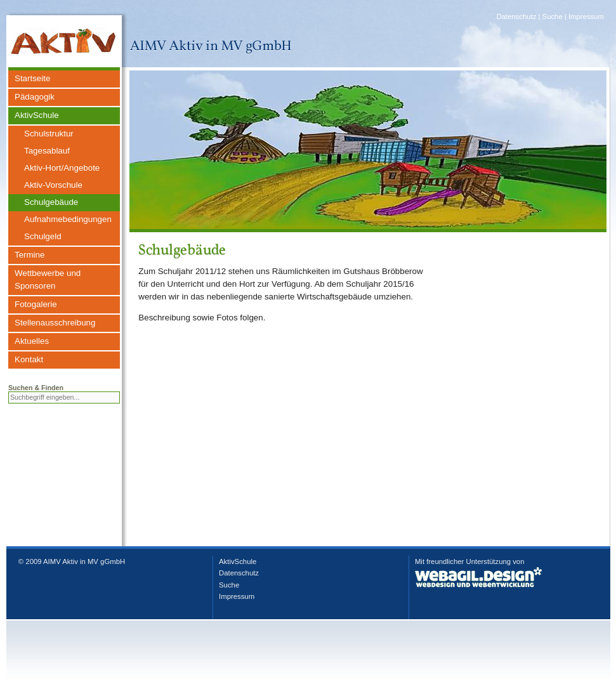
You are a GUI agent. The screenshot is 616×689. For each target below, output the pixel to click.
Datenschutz (516, 16)
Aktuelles (32, 341)
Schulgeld (43, 236)
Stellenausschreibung (55, 323)
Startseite (32, 78)
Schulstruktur (49, 134)
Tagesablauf (47, 151)
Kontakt (29, 359)
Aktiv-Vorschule (53, 185)
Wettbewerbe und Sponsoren (48, 279)
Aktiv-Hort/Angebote (62, 168)
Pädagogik (35, 97)
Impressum (586, 16)
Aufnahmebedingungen (68, 219)
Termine (29, 255)
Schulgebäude (51, 202)
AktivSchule (37, 115)
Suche (553, 16)
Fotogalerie (36, 304)
